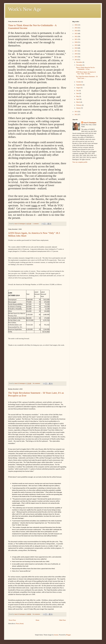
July (78, 91)
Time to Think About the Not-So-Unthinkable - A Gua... (85, 68)
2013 (76, 112)
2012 (76, 115)
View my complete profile (80, 162)
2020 (76, 42)
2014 (76, 60)
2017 (76, 51)
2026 (76, 25)
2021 (76, 39)
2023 (76, 34)
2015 (76, 57)
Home (38, 620)
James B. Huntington (90, 123)
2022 (76, 37)
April (78, 99)
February (79, 105)
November (79, 65)
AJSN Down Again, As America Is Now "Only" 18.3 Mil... (86, 73)
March (78, 102)
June (78, 93)
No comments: (37, 383)
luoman (56, 635)
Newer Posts (12, 620)
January (79, 108)
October (79, 82)
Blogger (68, 635)
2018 (76, 48)
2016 (76, 54)
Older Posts (62, 620)
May (78, 96)
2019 (76, 45)
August (78, 88)
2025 (76, 28)
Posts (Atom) (20, 624)
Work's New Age (25, 9)
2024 (76, 31)
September (79, 85)
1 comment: (36, 224)
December (79, 62)
